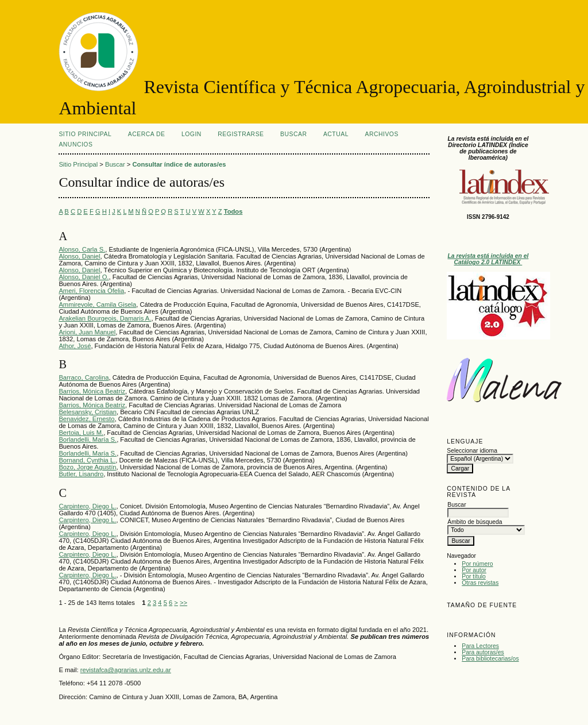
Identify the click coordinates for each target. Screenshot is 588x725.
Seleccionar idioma (472, 451)
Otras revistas (480, 583)
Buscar (293, 134)
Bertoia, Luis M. (81, 433)
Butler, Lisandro (81, 474)
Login (192, 134)
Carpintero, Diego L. (87, 506)
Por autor (474, 570)
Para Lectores (480, 646)
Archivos (381, 134)
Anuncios (76, 144)
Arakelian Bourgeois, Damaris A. (105, 318)
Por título (474, 576)
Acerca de (147, 134)
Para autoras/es (483, 652)
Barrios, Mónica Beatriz (92, 391)
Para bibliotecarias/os (490, 659)
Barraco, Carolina (84, 377)
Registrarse (241, 134)
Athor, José (75, 346)
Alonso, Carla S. (82, 249)
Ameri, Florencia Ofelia (91, 291)
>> (183, 603)
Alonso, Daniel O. (84, 277)
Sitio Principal (85, 134)
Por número (477, 564)
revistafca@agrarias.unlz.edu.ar (126, 670)
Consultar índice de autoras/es (179, 164)
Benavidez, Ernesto (86, 419)
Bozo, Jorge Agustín (87, 467)
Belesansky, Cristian (88, 412)
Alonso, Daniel (79, 256)
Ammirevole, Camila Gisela (97, 304)
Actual (336, 134)
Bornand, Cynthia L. (87, 460)
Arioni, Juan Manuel (87, 332)
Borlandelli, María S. (88, 439)
